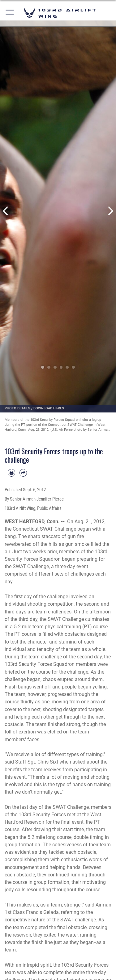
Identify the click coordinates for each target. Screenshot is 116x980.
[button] (10, 13)
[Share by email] (23, 473)
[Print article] (11, 473)
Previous (6, 211)
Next (110, 211)
